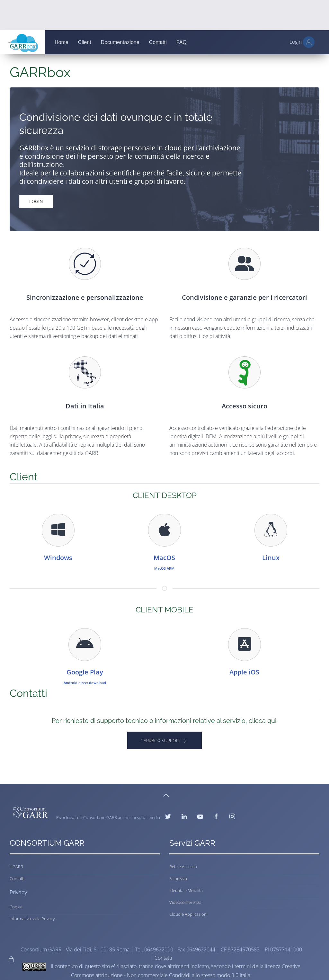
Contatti (158, 42)
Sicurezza (178, 878)
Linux (271, 558)
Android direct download (85, 683)
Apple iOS (244, 672)
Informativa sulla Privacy (32, 919)
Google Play (85, 672)
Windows (58, 558)
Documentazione (120, 42)
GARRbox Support (164, 741)
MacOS (164, 558)
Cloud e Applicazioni (188, 914)
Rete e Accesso (183, 867)
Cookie (16, 907)
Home (62, 42)
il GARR (16, 867)
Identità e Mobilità (186, 890)
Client (85, 42)
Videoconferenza (185, 902)
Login (36, 201)
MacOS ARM (164, 568)
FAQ (182, 42)
